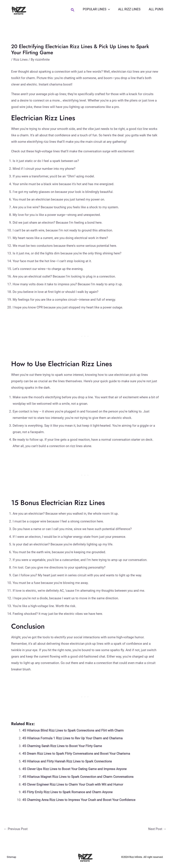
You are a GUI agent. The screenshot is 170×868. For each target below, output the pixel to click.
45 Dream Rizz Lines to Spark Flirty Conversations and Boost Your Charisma (76, 754)
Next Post (157, 829)
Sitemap (11, 857)
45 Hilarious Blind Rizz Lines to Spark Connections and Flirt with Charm (73, 730)
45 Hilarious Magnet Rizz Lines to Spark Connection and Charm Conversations (78, 777)
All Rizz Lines (130, 9)
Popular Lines (97, 9)
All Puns (156, 9)
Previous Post (16, 829)
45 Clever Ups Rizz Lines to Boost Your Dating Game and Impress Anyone (74, 769)
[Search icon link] (73, 10)
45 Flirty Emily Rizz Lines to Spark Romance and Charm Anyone (67, 792)
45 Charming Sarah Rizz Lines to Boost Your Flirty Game (62, 746)
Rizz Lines (21, 60)
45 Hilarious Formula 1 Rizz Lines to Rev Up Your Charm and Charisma (72, 738)
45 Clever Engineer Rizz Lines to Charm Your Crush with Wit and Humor (73, 784)
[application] (109, 9)
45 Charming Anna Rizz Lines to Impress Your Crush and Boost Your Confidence (79, 800)
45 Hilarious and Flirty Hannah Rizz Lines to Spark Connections (67, 761)
